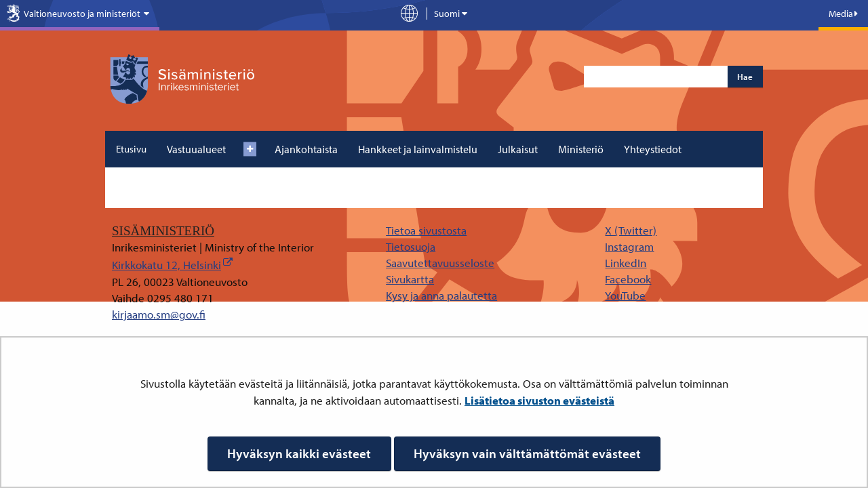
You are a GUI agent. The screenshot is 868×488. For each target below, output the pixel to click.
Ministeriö (581, 149)
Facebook (628, 279)
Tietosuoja (411, 246)
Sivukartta (410, 279)
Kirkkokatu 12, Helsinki (166, 265)
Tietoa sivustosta (426, 230)
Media (843, 14)
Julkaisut (518, 149)
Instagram (629, 246)
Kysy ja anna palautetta (441, 295)
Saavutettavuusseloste (440, 263)
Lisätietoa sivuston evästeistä (539, 400)
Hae (745, 77)
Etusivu (131, 149)
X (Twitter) (631, 230)
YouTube (625, 295)
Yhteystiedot (653, 149)
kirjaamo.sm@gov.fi (159, 314)
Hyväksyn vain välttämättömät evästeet (527, 453)
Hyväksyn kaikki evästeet (299, 453)
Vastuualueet (196, 149)
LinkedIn (626, 263)
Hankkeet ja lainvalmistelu (418, 149)
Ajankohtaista (306, 149)
